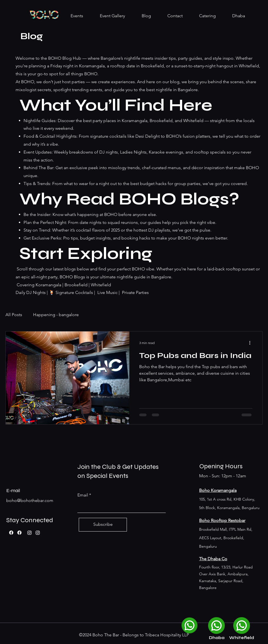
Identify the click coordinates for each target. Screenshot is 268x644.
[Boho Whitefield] (38, 533)
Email (83, 495)
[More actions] (252, 343)
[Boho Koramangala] (30, 533)
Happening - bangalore (56, 315)
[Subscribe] (103, 525)
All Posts (14, 315)
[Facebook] (11, 533)
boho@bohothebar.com (30, 500)
